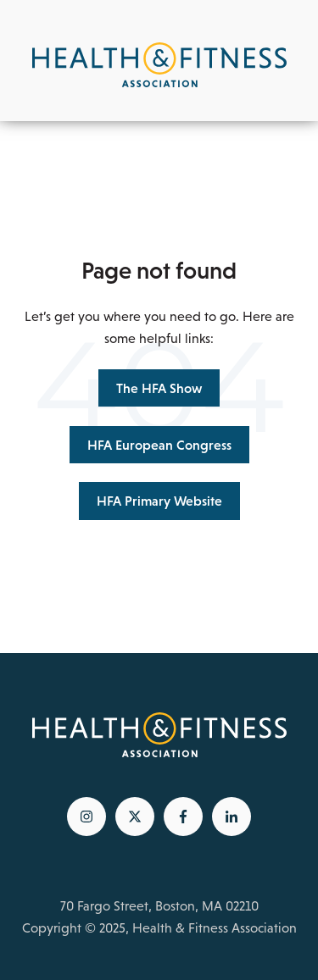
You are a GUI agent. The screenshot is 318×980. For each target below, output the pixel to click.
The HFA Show (159, 388)
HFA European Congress (159, 445)
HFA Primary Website (159, 501)
